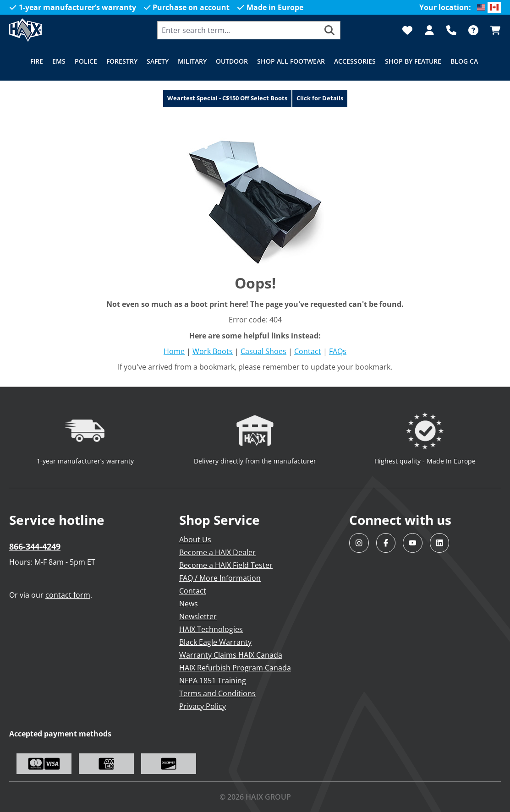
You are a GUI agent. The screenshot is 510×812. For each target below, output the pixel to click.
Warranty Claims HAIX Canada (231, 655)
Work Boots (213, 351)
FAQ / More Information (220, 578)
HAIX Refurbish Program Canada (235, 668)
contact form (68, 595)
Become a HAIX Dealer (217, 552)
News (189, 604)
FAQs (338, 351)
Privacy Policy (203, 706)
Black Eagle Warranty (215, 642)
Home (174, 351)
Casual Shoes (263, 351)
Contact (308, 351)
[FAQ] (473, 30)
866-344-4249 (35, 546)
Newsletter (198, 616)
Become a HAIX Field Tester (226, 565)
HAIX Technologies (211, 629)
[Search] (330, 30)
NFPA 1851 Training (213, 681)
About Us (195, 540)
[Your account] (429, 30)
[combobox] (238, 30)
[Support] (451, 30)
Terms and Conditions (217, 693)
